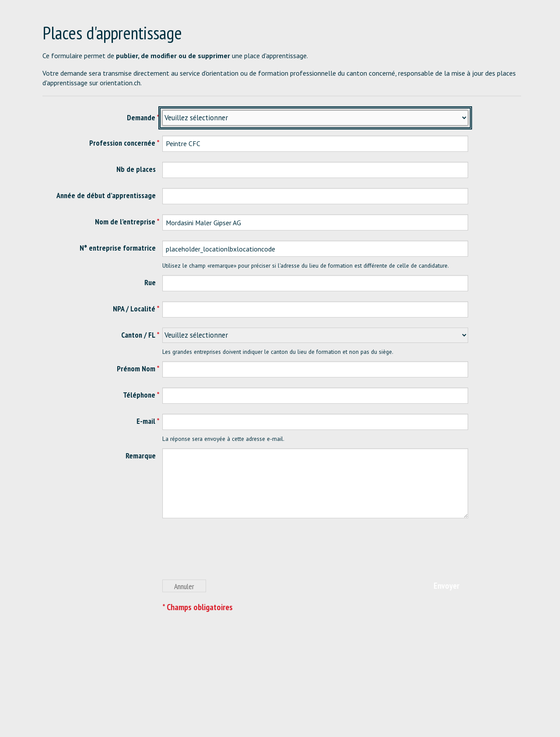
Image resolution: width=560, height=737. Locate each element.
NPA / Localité (134, 309)
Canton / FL (138, 335)
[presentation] (229, 554)
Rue (150, 282)
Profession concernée (122, 143)
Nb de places (136, 169)
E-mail (146, 421)
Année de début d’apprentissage (106, 195)
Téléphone (139, 395)
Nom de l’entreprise (125, 222)
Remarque (141, 456)
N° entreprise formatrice (118, 248)
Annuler (184, 586)
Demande (141, 117)
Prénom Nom (136, 368)
